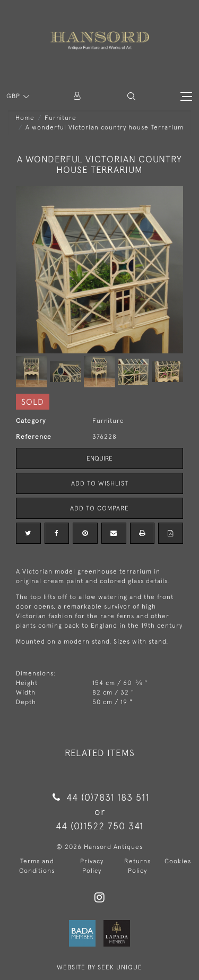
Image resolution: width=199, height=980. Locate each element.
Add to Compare (99, 508)
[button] (131, 96)
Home (25, 118)
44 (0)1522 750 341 (99, 826)
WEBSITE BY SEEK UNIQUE (99, 967)
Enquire (99, 458)
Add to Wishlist (100, 483)
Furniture (60, 118)
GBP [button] (14, 96)
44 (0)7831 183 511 (99, 797)
